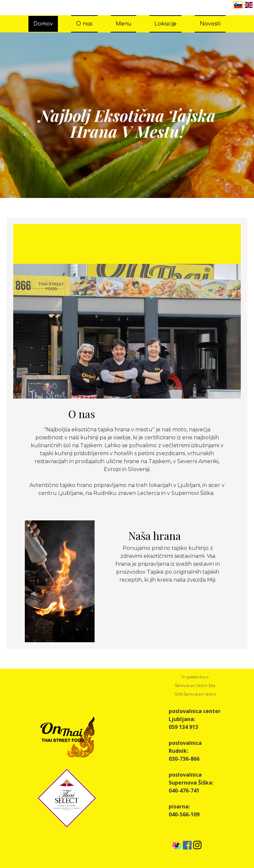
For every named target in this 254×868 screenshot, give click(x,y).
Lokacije (166, 24)
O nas (84, 24)
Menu (124, 24)
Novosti (210, 24)
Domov (43, 24)
